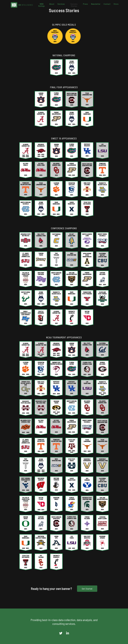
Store (116, 4)
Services (61, 4)
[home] (22, 5)
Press (85, 4)
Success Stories (74, 5)
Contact (107, 4)
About (52, 4)
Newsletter (96, 4)
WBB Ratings (42, 5)
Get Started (87, 589)
